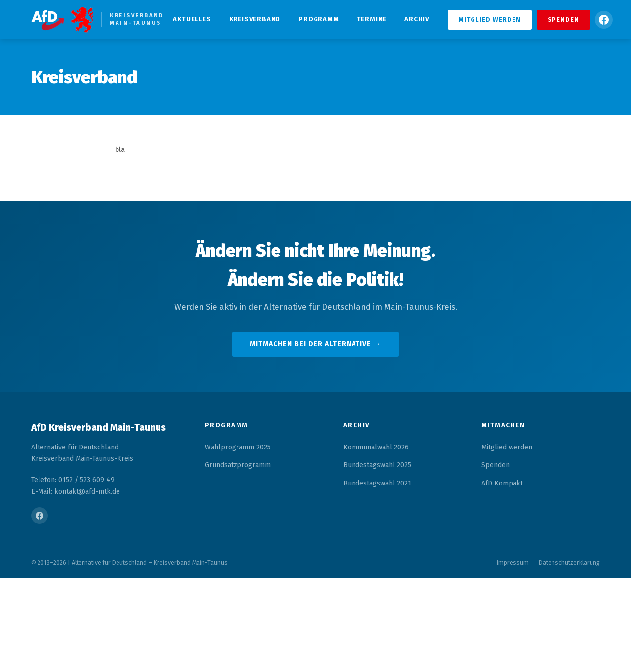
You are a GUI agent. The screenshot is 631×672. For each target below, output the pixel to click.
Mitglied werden (490, 19)
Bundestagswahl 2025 (377, 465)
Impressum (513, 563)
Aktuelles (192, 19)
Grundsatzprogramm (238, 465)
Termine (372, 19)
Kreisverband (255, 19)
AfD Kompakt (502, 483)
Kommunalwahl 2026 (376, 447)
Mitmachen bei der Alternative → (315, 344)
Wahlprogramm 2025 (238, 447)
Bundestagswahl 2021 (377, 483)
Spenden (563, 19)
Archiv (417, 19)
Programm (318, 19)
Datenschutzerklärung (569, 563)
